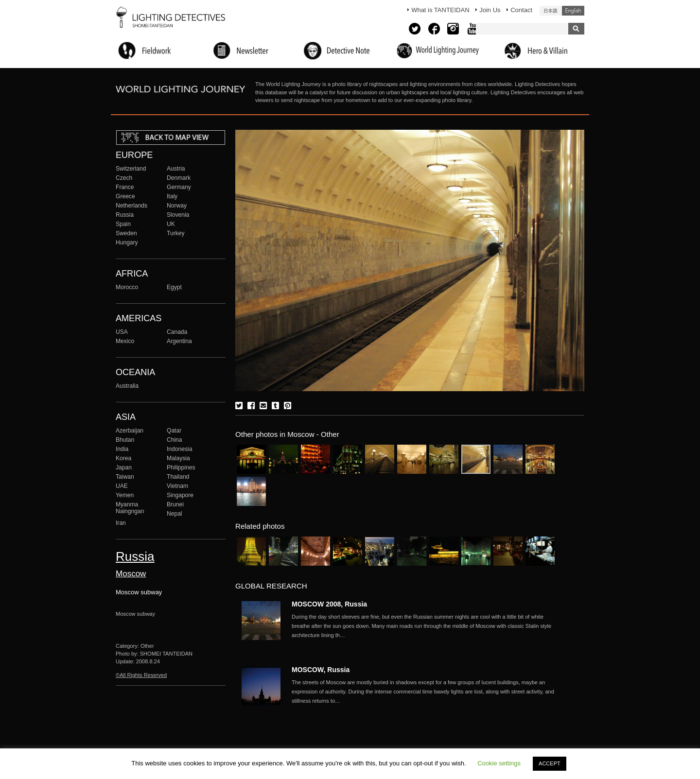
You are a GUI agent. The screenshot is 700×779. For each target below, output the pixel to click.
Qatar (174, 431)
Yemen (125, 495)
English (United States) (573, 11)
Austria (176, 169)
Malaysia (178, 458)
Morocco (127, 287)
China (175, 440)
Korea (123, 458)
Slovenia (178, 215)
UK (171, 224)
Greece (125, 196)
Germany (179, 187)
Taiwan (125, 477)
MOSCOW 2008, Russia (329, 604)
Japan (124, 467)
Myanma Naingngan (130, 508)
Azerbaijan (130, 431)
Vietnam (177, 486)
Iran (121, 523)
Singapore (180, 495)
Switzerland (131, 169)
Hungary (127, 242)
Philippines (181, 467)
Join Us (490, 10)
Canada (177, 332)
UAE (122, 486)
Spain (123, 224)
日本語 (551, 11)
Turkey (175, 233)
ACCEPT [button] (550, 763)
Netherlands (131, 206)
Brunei (175, 504)
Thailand (178, 477)
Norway (177, 206)
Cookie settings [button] (499, 763)
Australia (127, 386)
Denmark (179, 178)
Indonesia (179, 449)
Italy (172, 196)
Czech (124, 178)
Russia (125, 215)
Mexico (125, 341)
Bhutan (125, 440)
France (125, 187)
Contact (521, 10)
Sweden (126, 233)
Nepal (175, 514)
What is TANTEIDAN (440, 10)
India (122, 449)
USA (122, 332)
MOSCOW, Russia (321, 670)
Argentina (179, 341)
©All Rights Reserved (141, 675)
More (423, 626)
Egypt (174, 287)
